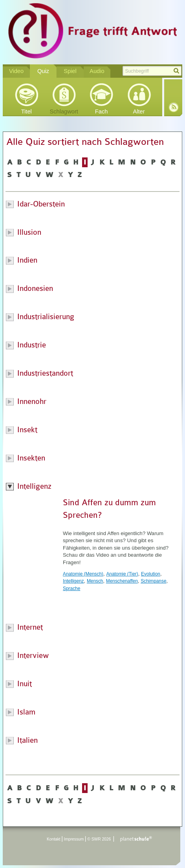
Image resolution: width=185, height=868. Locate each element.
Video (16, 71)
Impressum (74, 839)
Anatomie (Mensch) (83, 574)
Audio (97, 71)
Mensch (95, 581)
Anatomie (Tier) (122, 574)
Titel (27, 111)
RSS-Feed (174, 107)
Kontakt (54, 839)
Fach (102, 111)
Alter (139, 111)
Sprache (71, 588)
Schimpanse (153, 581)
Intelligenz (73, 581)
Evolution (151, 574)
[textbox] (152, 71)
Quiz (43, 71)
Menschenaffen (122, 581)
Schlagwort (64, 111)
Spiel (70, 71)
